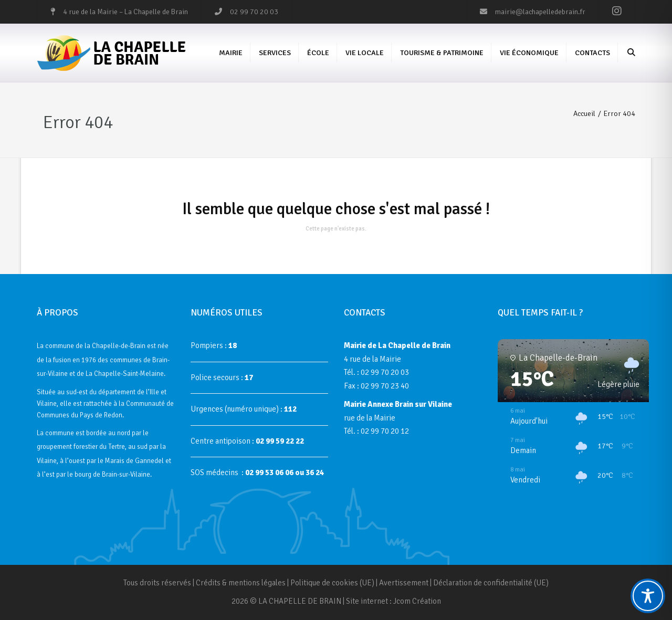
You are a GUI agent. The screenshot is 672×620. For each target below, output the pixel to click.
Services (275, 53)
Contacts (592, 53)
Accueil (584, 114)
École (318, 53)
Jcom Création (417, 601)
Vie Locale (365, 53)
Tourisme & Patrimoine (442, 53)
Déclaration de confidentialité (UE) (491, 583)
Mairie (231, 53)
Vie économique (529, 53)
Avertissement (404, 583)
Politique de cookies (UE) (332, 583)
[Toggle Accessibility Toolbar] (648, 596)
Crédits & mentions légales (241, 583)
